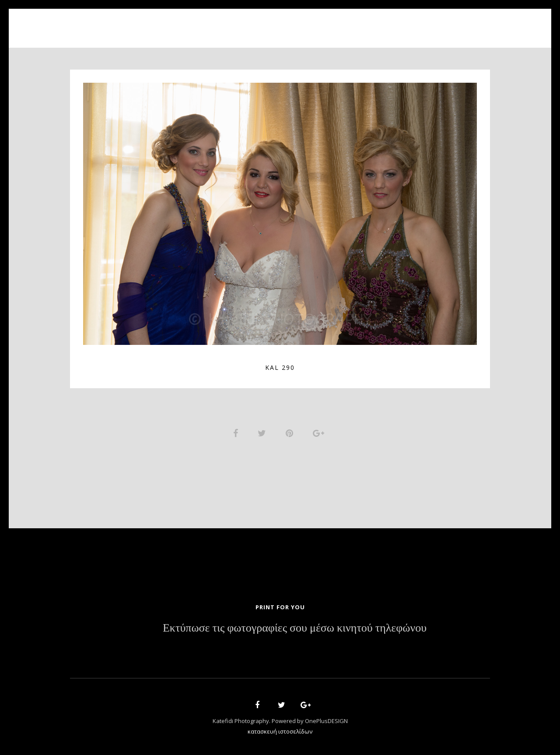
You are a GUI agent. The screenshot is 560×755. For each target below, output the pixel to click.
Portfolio (274, 23)
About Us (222, 23)
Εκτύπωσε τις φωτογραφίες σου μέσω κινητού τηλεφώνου (295, 628)
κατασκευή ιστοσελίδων (280, 731)
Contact (381, 23)
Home (180, 23)
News (340, 23)
